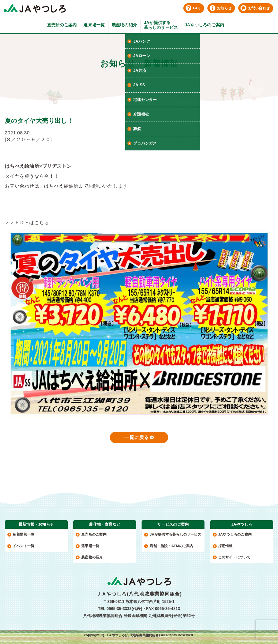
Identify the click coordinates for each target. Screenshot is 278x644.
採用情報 (226, 546)
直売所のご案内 (62, 25)
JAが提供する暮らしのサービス (161, 25)
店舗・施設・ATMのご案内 (171, 546)
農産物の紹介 (125, 25)
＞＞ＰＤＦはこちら (27, 223)
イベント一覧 (24, 546)
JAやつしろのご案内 (204, 25)
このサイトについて (235, 557)
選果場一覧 (94, 25)
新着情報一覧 (24, 534)
